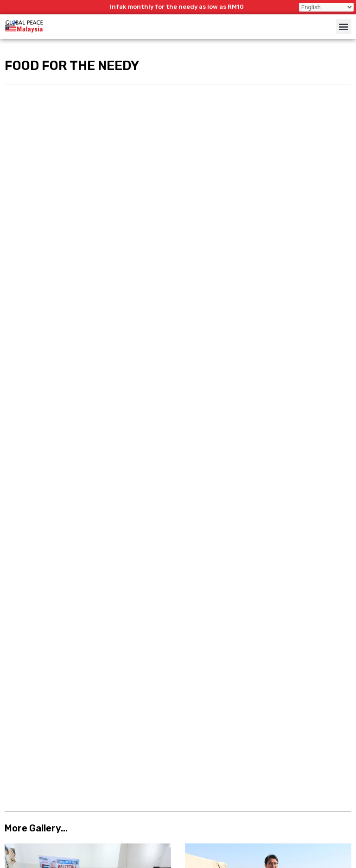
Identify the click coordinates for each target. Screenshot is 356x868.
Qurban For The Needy (46, 261)
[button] (344, 27)
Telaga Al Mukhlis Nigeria (51, 409)
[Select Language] (326, 7)
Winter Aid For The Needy (232, 261)
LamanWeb (327, 863)
